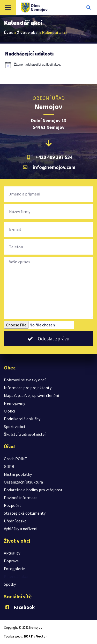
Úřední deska (15, 521)
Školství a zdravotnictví (25, 434)
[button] (8, 8)
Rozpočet (13, 505)
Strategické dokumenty (25, 513)
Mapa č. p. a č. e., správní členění (31, 395)
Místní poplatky (18, 474)
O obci (9, 411)
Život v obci (28, 32)
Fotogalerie (14, 569)
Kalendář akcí (16, 576)
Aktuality (12, 553)
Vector (42, 636)
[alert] (48, 65)
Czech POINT (16, 459)
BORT (29, 636)
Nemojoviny (14, 403)
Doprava (11, 561)
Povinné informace (21, 498)
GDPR (9, 466)
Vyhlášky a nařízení (21, 529)
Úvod (9, 32)
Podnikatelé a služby (22, 419)
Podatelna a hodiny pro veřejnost (33, 490)
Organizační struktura (23, 482)
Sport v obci (14, 426)
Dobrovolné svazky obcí (25, 380)
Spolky (10, 584)
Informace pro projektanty (28, 388)
